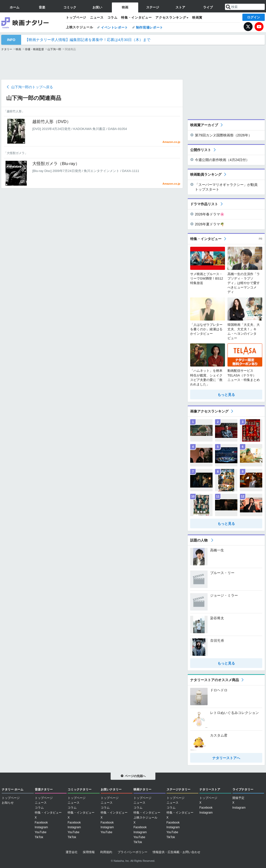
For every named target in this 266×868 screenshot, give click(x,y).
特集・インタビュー (136, 18)
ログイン (254, 17)
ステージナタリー (178, 789)
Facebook (41, 823)
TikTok (39, 837)
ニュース (97, 18)
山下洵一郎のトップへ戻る (32, 87)
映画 (18, 49)
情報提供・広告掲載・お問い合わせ (177, 852)
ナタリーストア (210, 789)
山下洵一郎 (54, 49)
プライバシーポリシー (133, 852)
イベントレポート (114, 27)
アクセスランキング (171, 18)
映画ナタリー (31, 22)
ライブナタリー (243, 789)
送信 (228, 7)
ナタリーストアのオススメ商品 (215, 680)
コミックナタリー (80, 789)
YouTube (259, 27)
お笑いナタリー (111, 789)
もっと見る (226, 395)
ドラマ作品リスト (204, 204)
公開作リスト (201, 150)
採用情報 (89, 852)
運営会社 (72, 852)
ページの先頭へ (135, 776)
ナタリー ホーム (13, 789)
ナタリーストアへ (226, 758)
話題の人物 (199, 540)
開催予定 (238, 798)
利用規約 (106, 852)
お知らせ (8, 803)
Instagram (41, 827)
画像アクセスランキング (209, 411)
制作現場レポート (150, 27)
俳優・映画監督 (34, 49)
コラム (112, 18)
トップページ (76, 18)
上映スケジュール (79, 27)
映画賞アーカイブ (204, 125)
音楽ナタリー (44, 789)
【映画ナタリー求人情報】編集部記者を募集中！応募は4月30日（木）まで (88, 40)
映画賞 (197, 18)
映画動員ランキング (206, 174)
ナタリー (7, 49)
